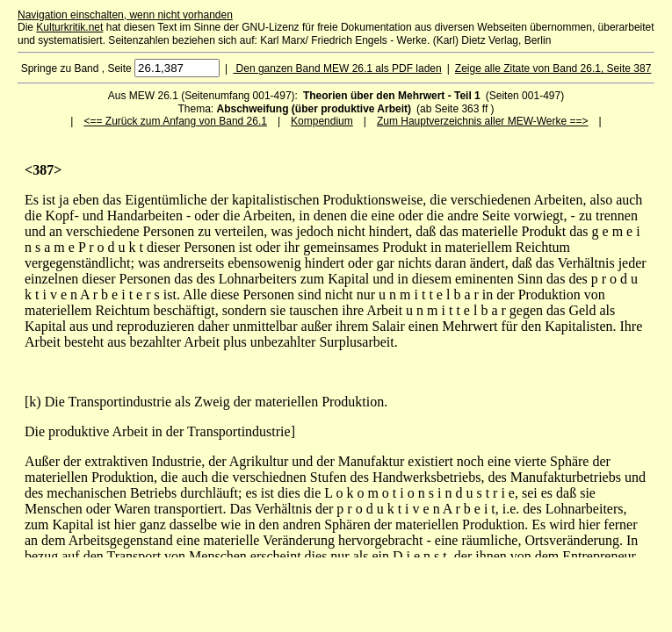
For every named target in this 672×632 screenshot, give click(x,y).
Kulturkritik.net (69, 27)
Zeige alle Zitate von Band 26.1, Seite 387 (553, 68)
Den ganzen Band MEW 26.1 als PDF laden (337, 68)
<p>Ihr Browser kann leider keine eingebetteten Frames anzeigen (336, 360)
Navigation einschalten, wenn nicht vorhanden (125, 15)
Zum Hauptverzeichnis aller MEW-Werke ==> (483, 121)
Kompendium (322, 121)
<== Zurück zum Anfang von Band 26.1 (175, 121)
